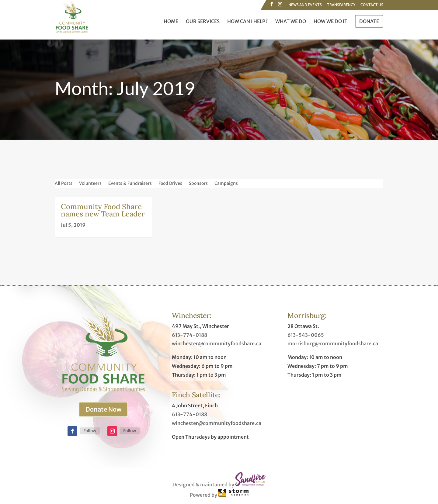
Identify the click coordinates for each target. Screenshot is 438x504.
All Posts (64, 184)
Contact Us (372, 5)
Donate (369, 21)
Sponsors (198, 184)
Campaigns (226, 184)
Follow (90, 431)
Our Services (203, 22)
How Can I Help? (247, 22)
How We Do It (330, 22)
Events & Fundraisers (130, 184)
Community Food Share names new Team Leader (103, 210)
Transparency (341, 5)
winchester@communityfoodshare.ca (217, 343)
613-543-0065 (306, 335)
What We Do (291, 22)
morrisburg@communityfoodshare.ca (333, 343)
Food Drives (170, 184)
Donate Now (103, 409)
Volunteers (90, 184)
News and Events (305, 5)
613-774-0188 (189, 335)
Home (171, 22)
